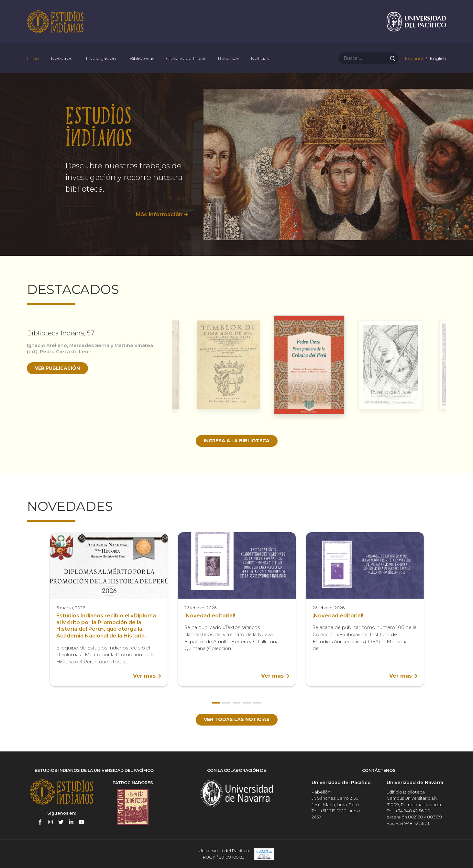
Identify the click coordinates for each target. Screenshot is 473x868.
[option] (236, 164)
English (437, 58)
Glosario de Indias (186, 58)
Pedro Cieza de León (66, 352)
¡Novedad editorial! (210, 616)
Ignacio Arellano (47, 345)
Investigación (101, 58)
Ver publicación (57, 368)
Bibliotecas (142, 58)
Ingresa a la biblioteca (237, 441)
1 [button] (216, 703)
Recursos (228, 58)
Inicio (33, 58)
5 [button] (257, 703)
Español (413, 58)
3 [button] (236, 703)
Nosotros (61, 58)
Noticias (260, 58)
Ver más (144, 676)
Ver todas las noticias (237, 719)
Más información (159, 214)
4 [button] (247, 703)
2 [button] (226, 703)
